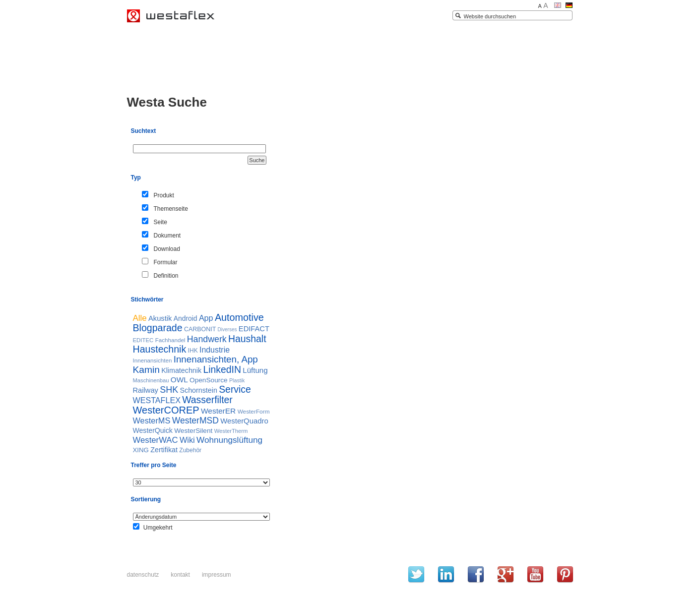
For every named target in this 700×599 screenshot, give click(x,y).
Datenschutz (143, 575)
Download (167, 249)
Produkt (164, 195)
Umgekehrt (158, 528)
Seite (160, 222)
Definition (166, 276)
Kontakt (180, 575)
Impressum (217, 575)
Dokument (167, 236)
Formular (166, 262)
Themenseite (171, 209)
